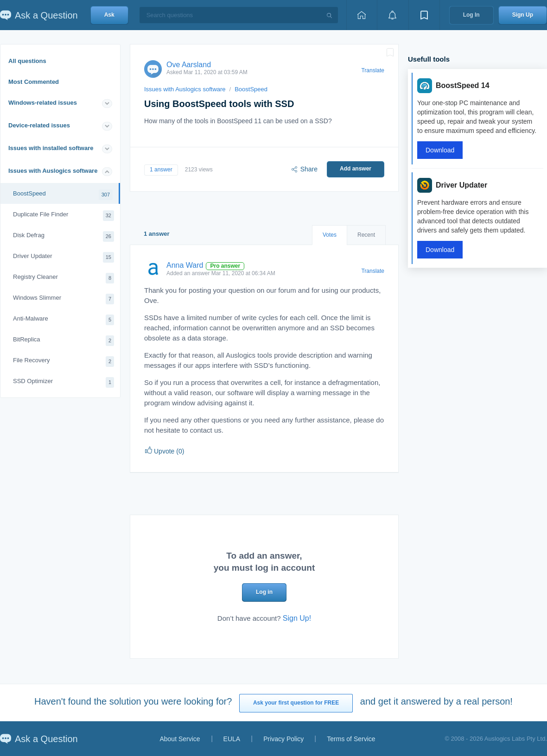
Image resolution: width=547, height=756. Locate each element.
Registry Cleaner (64, 278)
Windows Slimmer (64, 299)
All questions (27, 61)
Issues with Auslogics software (53, 171)
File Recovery (64, 362)
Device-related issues (39, 125)
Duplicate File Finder (64, 216)
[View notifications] (393, 15)
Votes (330, 235)
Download (440, 150)
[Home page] (362, 15)
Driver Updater (64, 257)
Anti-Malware (64, 320)
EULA (232, 739)
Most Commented (34, 82)
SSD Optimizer (64, 382)
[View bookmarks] (424, 15)
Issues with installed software (51, 148)
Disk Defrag (64, 236)
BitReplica (64, 341)
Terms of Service (351, 739)
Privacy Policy (283, 739)
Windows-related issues (43, 103)
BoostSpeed (63, 195)
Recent (366, 235)
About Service (180, 739)
